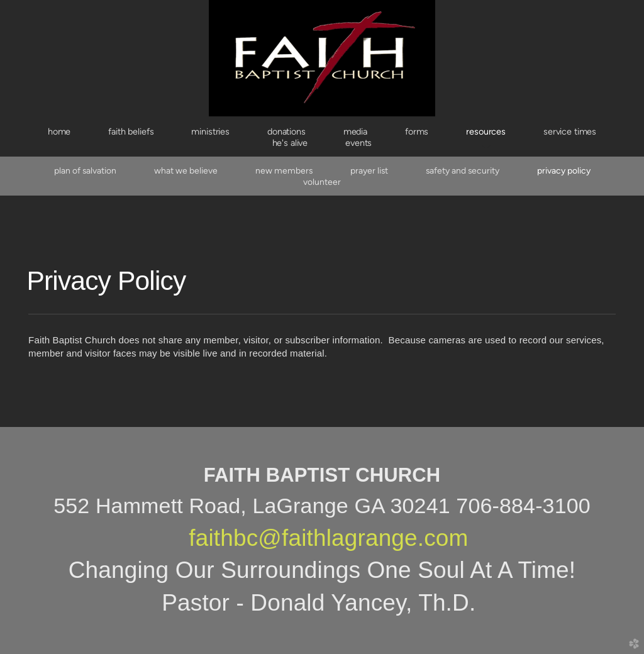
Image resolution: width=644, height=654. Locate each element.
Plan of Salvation (85, 170)
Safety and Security (463, 170)
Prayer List (369, 170)
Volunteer (322, 182)
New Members (284, 170)
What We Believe (186, 170)
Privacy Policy (564, 170)
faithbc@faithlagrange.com (328, 538)
